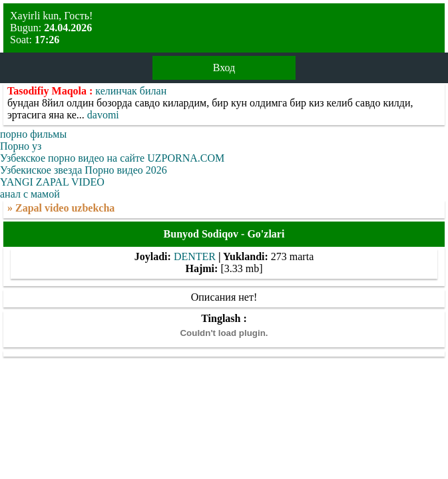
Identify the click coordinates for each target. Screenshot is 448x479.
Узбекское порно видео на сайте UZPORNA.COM (112, 158)
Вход (224, 68)
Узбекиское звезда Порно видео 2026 (84, 170)
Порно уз (21, 146)
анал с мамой (30, 194)
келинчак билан (131, 91)
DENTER (195, 256)
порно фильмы (33, 134)
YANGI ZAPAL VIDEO (52, 182)
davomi (103, 115)
